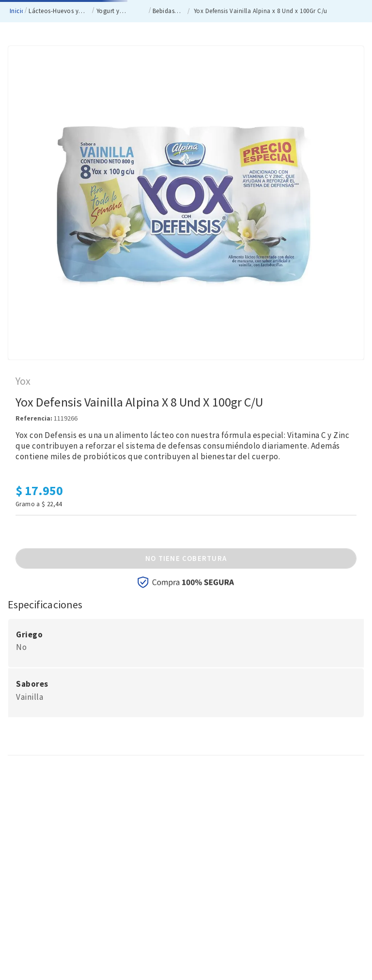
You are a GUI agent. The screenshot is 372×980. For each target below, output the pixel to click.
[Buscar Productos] (205, 51)
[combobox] (159, 51)
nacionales (54, 10)
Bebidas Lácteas (163, 85)
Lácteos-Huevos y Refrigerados (54, 85)
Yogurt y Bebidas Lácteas (119, 85)
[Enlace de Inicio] (15, 84)
